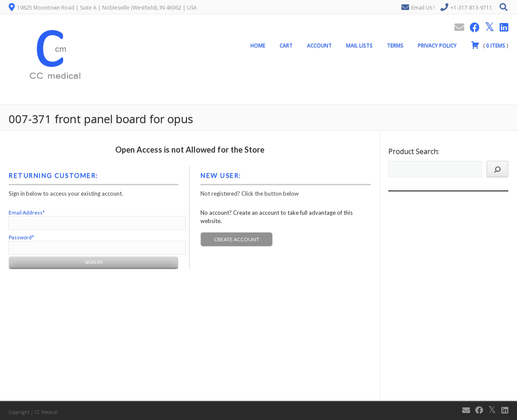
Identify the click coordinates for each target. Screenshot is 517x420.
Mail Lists (359, 47)
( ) (490, 47)
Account (319, 47)
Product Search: (414, 151)
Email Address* (27, 212)
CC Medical (46, 412)
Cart (286, 47)
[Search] (497, 169)
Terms (395, 47)
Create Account (237, 239)
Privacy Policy (437, 47)
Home (258, 47)
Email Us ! (423, 8)
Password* (21, 237)
